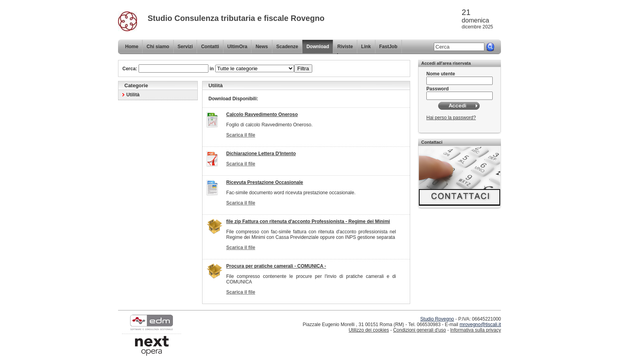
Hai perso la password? (451, 118)
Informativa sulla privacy (476, 330)
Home (132, 47)
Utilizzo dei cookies (369, 330)
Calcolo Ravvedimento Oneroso (262, 114)
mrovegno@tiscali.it (480, 325)
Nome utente (441, 74)
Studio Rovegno (437, 319)
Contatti (210, 47)
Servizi (185, 47)
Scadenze (287, 47)
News (262, 47)
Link (366, 47)
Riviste (345, 47)
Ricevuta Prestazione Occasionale (265, 182)
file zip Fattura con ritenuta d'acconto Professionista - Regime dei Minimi (308, 221)
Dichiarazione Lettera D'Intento (261, 154)
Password (438, 89)
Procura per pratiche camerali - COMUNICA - (276, 266)
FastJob (388, 47)
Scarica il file (241, 135)
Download (318, 47)
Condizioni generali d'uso (420, 330)
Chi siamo (158, 47)
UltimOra (237, 47)
